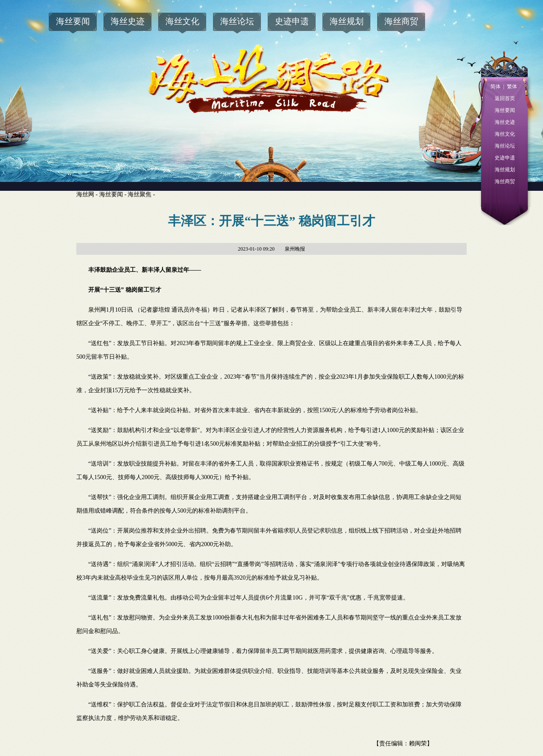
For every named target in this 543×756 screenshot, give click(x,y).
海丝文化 (505, 134)
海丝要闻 (505, 110)
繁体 (511, 86)
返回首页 (505, 98)
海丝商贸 (505, 181)
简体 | (497, 86)
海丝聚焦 (140, 194)
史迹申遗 (505, 158)
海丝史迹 (505, 122)
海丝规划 (505, 170)
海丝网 (85, 194)
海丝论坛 (505, 146)
